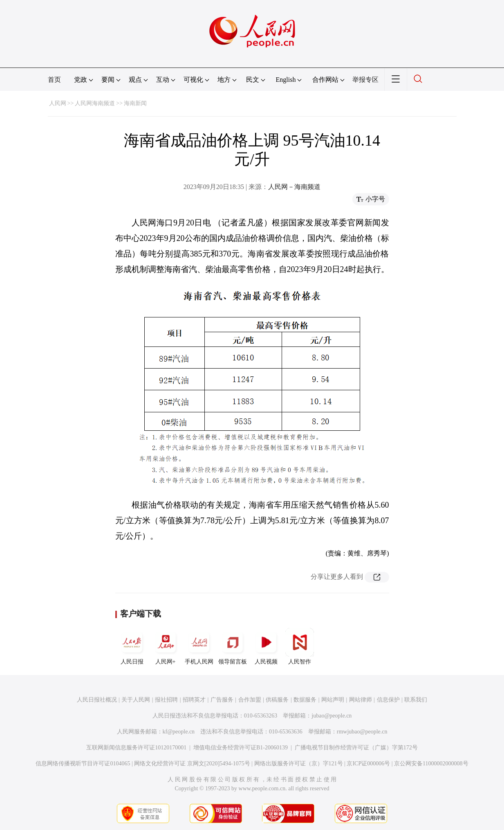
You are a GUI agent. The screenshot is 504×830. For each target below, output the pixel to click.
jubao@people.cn (332, 716)
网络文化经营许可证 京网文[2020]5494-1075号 (192, 764)
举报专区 (365, 80)
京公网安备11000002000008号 (431, 764)
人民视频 (266, 646)
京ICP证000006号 (368, 764)
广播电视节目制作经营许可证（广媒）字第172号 (356, 748)
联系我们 (416, 700)
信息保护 (388, 700)
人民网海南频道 (95, 103)
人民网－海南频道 (294, 187)
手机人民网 (199, 646)
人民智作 (300, 646)
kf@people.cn (179, 732)
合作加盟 (250, 700)
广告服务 (222, 700)
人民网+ (166, 646)
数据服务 (305, 700)
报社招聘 (166, 700)
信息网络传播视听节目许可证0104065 (83, 764)
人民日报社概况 (97, 700)
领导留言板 (233, 646)
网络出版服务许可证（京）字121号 (299, 764)
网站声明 (333, 700)
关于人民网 (136, 700)
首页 (54, 80)
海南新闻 (135, 103)
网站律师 (361, 700)
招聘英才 (194, 700)
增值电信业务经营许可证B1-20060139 (241, 748)
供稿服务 (277, 700)
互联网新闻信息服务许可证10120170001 (136, 748)
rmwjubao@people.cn (362, 732)
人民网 (58, 103)
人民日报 (132, 646)
